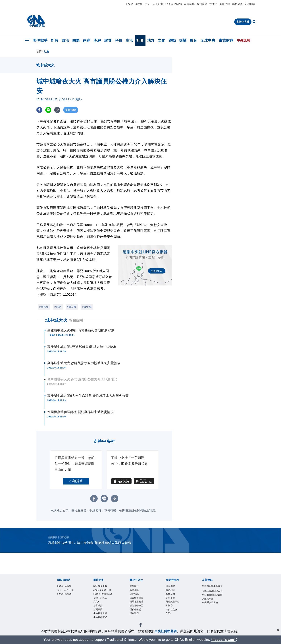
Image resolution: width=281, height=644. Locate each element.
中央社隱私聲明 (166, 631)
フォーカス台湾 (154, 4)
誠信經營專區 (137, 606)
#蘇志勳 (72, 307)
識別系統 (134, 590)
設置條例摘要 (137, 598)
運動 (172, 40)
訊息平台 (170, 598)
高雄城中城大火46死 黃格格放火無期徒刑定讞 (81, 330)
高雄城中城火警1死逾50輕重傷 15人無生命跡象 (82, 347)
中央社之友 (172, 610)
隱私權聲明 (135, 610)
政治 (65, 40)
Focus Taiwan (134, 4)
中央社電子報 (100, 614)
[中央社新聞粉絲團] (141, 626)
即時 (55, 40)
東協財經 (226, 40)
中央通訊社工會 (210, 603)
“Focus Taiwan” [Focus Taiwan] (223, 640)
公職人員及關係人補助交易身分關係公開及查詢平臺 (212, 595)
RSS (168, 614)
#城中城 (87, 307)
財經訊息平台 (173, 602)
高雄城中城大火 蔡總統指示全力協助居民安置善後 (84, 363)
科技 (119, 40)
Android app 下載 (103, 590)
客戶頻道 (238, 4)
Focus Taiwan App (103, 594)
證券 (108, 40)
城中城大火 (56, 320)
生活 (129, 40)
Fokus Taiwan (174, 4)
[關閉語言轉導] (278, 639)
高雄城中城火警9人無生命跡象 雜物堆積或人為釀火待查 (88, 396)
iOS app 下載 (100, 586)
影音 (194, 40)
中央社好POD (101, 618)
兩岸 (87, 40)
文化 (162, 40)
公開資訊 (134, 594)
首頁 (39, 51)
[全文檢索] (255, 22)
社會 (140, 40)
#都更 (58, 307)
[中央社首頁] (36, 21)
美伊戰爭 (40, 40)
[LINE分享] (49, 110)
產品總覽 (170, 586)
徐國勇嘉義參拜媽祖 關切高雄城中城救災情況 (81, 412)
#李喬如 (44, 307)
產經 (97, 40)
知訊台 (169, 606)
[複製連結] (58, 110)
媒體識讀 (202, 4)
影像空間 (225, 4)
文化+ (96, 602)
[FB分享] (40, 110)
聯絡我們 (134, 614)
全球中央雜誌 (100, 598)
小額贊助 (76, 481)
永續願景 (250, 4)
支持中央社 (243, 22)
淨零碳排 (189, 4)
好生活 (213, 4)
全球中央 (208, 40)
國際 (76, 40)
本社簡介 (134, 586)
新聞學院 (98, 610)
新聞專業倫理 (137, 602)
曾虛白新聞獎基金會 (212, 586)
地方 (151, 40)
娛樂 (183, 40)
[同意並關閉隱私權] (278, 631)
